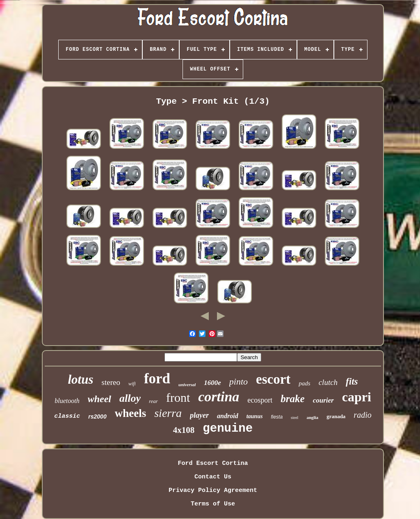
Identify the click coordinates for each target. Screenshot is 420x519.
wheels (131, 413)
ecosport (260, 400)
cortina (219, 397)
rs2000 (97, 417)
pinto (239, 381)
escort (273, 379)
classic (67, 416)
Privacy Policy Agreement (213, 491)
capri (357, 397)
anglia (312, 417)
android (228, 416)
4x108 (184, 430)
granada (336, 416)
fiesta (277, 417)
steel (294, 418)
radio (362, 415)
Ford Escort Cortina (213, 463)
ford (157, 379)
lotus (81, 379)
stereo (111, 382)
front (178, 397)
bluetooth (67, 401)
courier (323, 400)
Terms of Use (213, 504)
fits (352, 381)
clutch (328, 382)
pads (304, 383)
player (199, 415)
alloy (130, 398)
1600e (212, 383)
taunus (255, 416)
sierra (168, 413)
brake (292, 399)
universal (187, 385)
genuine (228, 429)
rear (153, 401)
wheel (99, 399)
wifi (132, 384)
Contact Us (213, 477)
